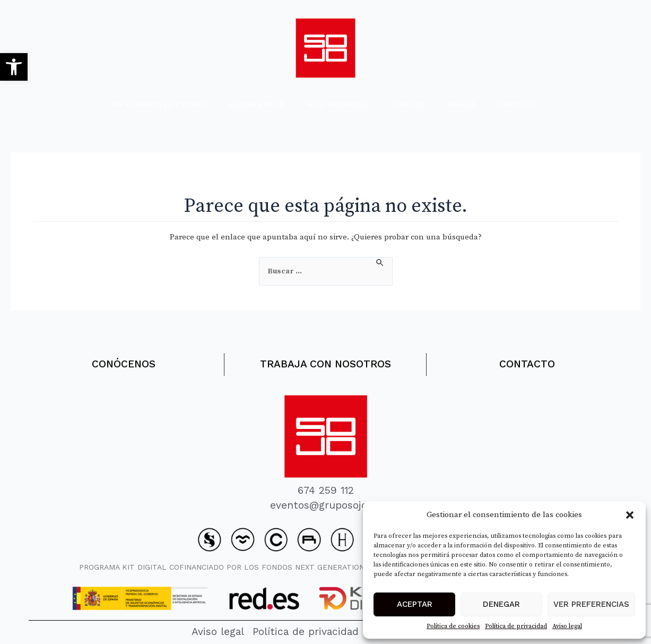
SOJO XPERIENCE (337, 104)
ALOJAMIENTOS (256, 104)
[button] (14, 67)
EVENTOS (408, 104)
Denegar (501, 604)
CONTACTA (517, 104)
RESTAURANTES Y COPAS (160, 104)
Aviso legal (567, 626)
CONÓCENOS (123, 362)
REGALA (461, 104)
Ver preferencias (591, 604)
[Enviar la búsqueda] (380, 263)
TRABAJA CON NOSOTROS (325, 362)
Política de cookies (453, 626)
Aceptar (415, 604)
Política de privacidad (516, 626)
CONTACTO (527, 362)
